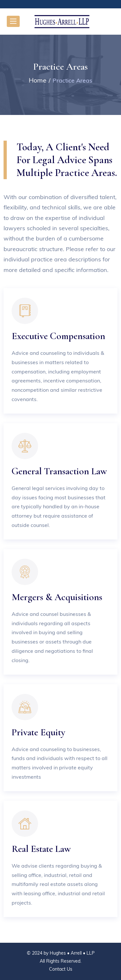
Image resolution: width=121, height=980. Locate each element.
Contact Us (61, 969)
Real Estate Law (41, 849)
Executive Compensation (58, 336)
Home (38, 80)
